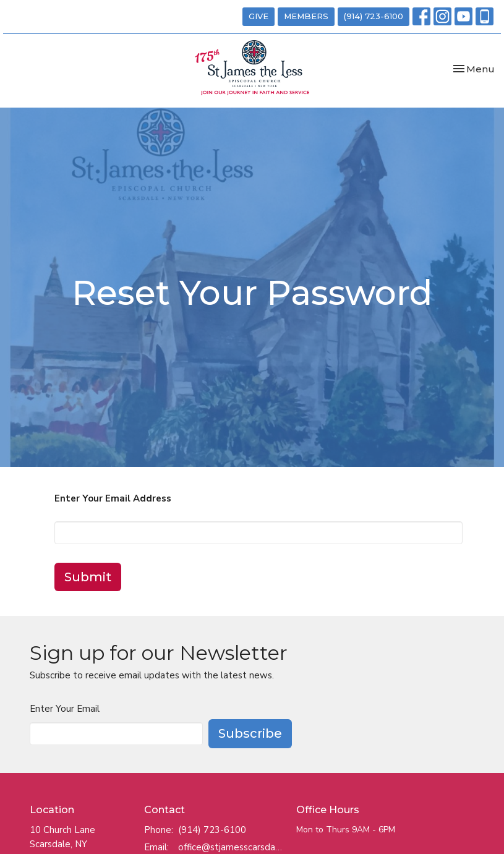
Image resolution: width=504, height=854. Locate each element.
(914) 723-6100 (374, 16)
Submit (88, 577)
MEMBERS (306, 16)
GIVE (258, 16)
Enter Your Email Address (113, 498)
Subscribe (250, 733)
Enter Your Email (65, 709)
